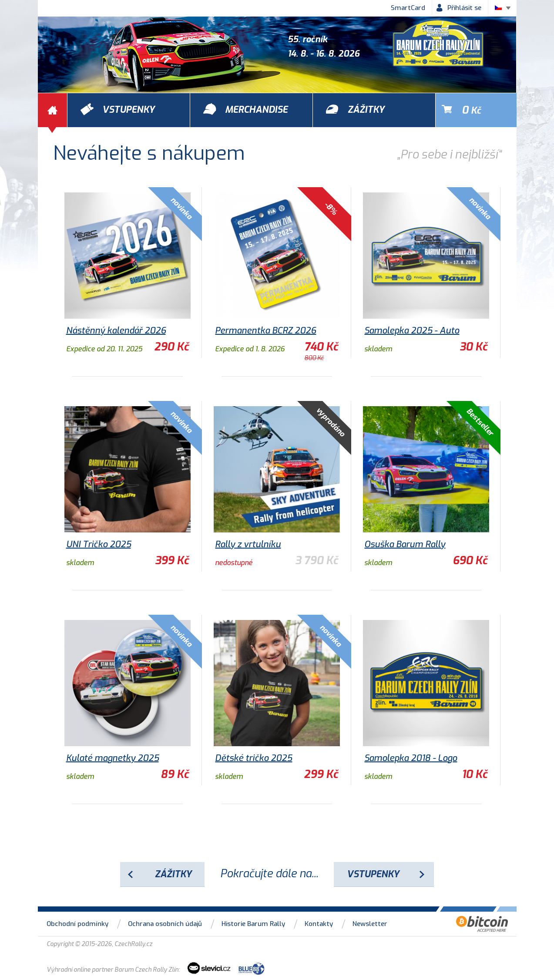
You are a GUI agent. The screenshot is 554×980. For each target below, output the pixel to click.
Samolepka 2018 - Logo (411, 758)
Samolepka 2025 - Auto (412, 331)
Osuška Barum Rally (405, 544)
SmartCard (408, 8)
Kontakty (319, 924)
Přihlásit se (464, 8)
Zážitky (173, 874)
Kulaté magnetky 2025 (112, 758)
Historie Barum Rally (253, 924)
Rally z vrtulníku (248, 544)
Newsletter (370, 924)
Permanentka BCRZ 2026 (265, 331)
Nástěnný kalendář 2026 (116, 331)
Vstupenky (373, 874)
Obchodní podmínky (77, 924)
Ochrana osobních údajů (165, 924)
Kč (471, 110)
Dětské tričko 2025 (253, 758)
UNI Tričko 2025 (99, 544)
